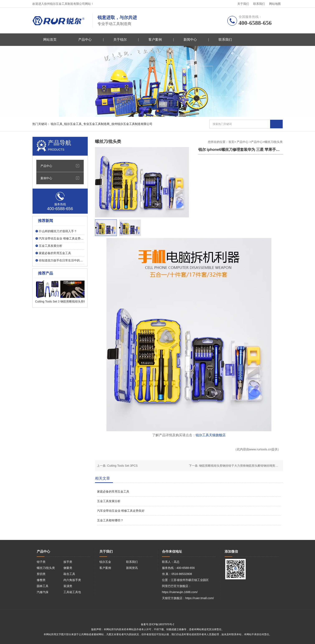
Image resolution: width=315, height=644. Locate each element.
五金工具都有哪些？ (110, 520)
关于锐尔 (120, 40)
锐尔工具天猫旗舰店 (211, 435)
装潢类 (68, 586)
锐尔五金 (105, 562)
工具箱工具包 (72, 592)
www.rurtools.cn (260, 449)
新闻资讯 (132, 568)
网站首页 (50, 40)
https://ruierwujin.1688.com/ (180, 592)
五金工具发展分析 (109, 501)
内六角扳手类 (72, 580)
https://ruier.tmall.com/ (200, 598)
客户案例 (155, 40)
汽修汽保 (43, 592)
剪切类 (41, 574)
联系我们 (259, 4)
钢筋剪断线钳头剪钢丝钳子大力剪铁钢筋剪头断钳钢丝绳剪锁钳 (240, 466)
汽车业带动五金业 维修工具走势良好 (121, 511)
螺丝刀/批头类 (46, 568)
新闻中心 (190, 40)
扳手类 (68, 562)
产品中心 (85, 40)
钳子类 (41, 562)
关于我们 (243, 4)
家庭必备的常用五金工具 (113, 492)
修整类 (41, 580)
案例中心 (46, 178)
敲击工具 (69, 574)
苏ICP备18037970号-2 (162, 624)
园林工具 (43, 586)
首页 (231, 142)
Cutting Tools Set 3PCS (122, 466)
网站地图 (275, 4)
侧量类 (68, 568)
